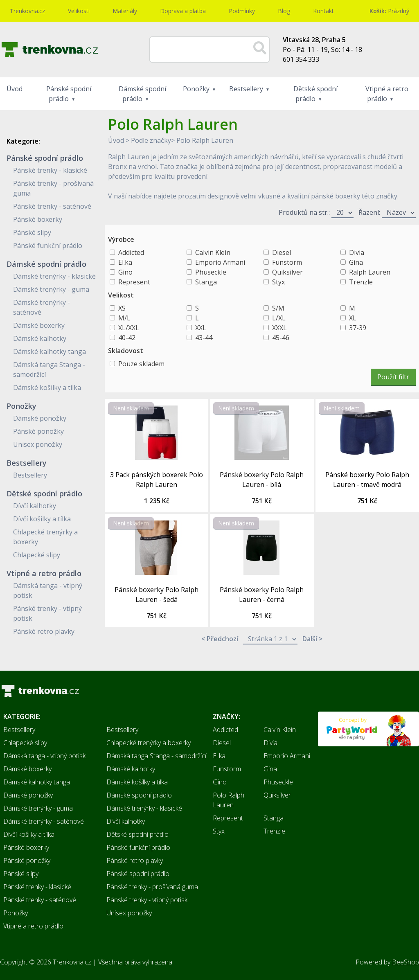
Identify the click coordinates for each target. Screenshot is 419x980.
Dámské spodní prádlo (142, 94)
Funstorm (287, 262)
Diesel (282, 252)
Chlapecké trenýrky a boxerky (149, 743)
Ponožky (196, 89)
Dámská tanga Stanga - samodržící (156, 756)
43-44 (204, 338)
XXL (201, 328)
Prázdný (389, 11)
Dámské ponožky (40, 418)
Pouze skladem (141, 364)
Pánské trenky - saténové (52, 206)
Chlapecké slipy (37, 555)
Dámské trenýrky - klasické (54, 276)
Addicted (131, 252)
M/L (124, 318)
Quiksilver (287, 272)
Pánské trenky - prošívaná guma (152, 887)
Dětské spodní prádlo (315, 94)
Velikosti (79, 11)
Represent (134, 282)
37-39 (358, 328)
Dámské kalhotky (40, 338)
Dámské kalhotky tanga (50, 351)
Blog (284, 11)
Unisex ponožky (38, 444)
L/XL (279, 318)
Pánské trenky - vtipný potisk (147, 900)
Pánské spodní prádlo (69, 94)
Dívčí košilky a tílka (42, 519)
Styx (278, 282)
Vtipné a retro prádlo (387, 94)
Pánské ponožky (38, 431)
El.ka (125, 262)
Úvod (15, 89)
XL (353, 318)
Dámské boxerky (39, 325)
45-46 (281, 338)
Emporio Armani (220, 262)
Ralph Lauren (370, 272)
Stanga (206, 282)
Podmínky (242, 11)
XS (122, 308)
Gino (125, 272)
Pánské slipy (32, 232)
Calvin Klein (213, 252)
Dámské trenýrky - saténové (44, 821)
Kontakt (323, 11)
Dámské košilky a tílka (47, 387)
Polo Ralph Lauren (205, 140)
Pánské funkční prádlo (48, 246)
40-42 (127, 338)
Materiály (125, 11)
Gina (356, 262)
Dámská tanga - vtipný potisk (44, 756)
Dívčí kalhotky (35, 506)
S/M (278, 308)
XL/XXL (129, 328)
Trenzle (361, 282)
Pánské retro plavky (44, 631)
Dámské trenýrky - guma (51, 289)
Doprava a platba (183, 11)
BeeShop (405, 962)
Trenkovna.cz (27, 11)
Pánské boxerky (38, 219)
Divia (357, 252)
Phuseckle (211, 272)
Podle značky (151, 140)
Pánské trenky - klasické (50, 170)
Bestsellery (246, 89)
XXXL (279, 328)
